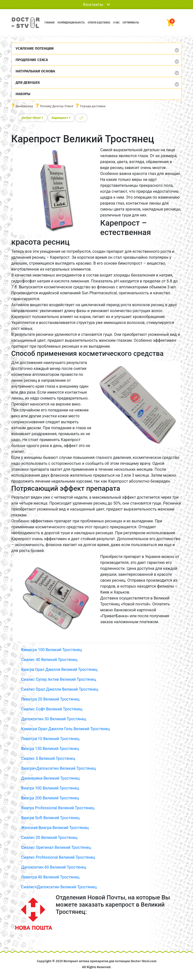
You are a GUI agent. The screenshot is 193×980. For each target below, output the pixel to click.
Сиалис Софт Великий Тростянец (52, 709)
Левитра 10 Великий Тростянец (50, 739)
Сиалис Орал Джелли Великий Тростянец (60, 689)
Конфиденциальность (71, 23)
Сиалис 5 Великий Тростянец (48, 758)
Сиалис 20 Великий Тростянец (49, 838)
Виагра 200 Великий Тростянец (50, 798)
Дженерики (24, 106)
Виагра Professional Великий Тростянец (58, 808)
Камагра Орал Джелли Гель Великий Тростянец (66, 729)
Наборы (23, 94)
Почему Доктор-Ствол (57, 106)
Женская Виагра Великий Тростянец (55, 828)
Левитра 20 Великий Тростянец (50, 699)
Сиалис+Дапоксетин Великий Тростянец (59, 887)
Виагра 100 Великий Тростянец (50, 788)
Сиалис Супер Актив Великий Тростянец (59, 679)
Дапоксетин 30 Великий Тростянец (54, 719)
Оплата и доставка (99, 23)
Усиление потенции (35, 48)
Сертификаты (131, 23)
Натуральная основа (35, 71)
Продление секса (32, 60)
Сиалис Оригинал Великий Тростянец (56, 847)
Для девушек (28, 83)
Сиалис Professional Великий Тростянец (58, 857)
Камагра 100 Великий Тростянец (52, 650)
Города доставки (93, 106)
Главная (50, 23)
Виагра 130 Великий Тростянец (50, 749)
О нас (116, 23)
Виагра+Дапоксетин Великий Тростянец (59, 768)
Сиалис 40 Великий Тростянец (49, 660)
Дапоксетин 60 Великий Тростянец (54, 867)
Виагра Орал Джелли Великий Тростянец (59, 670)
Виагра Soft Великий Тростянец (50, 818)
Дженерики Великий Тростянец (51, 778)
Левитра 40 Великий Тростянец (50, 877)
